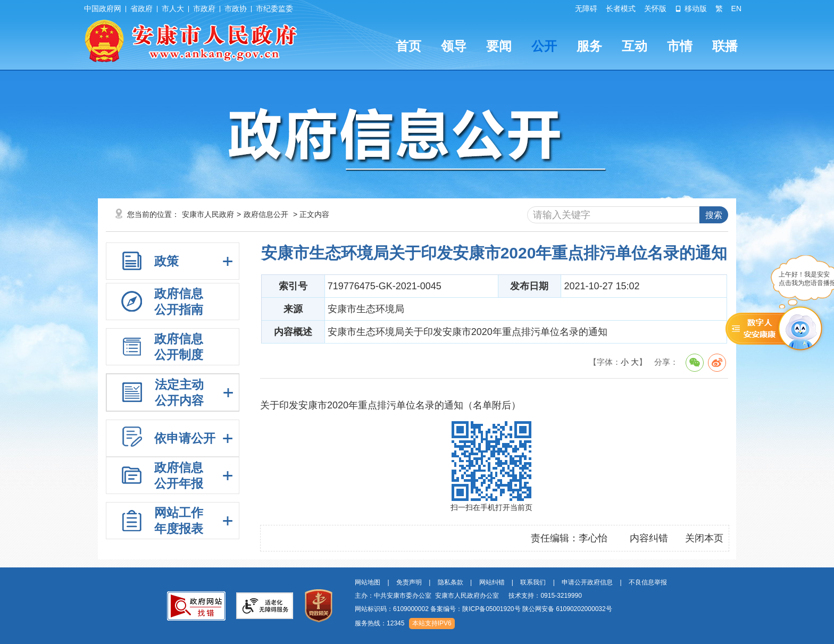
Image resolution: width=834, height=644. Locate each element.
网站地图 (368, 582)
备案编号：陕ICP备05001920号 (475, 609)
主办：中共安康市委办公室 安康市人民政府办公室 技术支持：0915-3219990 (468, 596)
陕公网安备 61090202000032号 (567, 609)
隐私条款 (451, 582)
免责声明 (409, 582)
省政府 (141, 9)
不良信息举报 (648, 582)
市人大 (173, 9)
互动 (635, 46)
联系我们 (533, 582)
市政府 (204, 9)
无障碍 (586, 9)
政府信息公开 (266, 214)
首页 (408, 46)
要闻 (499, 46)
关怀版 (655, 9)
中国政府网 (103, 9)
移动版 (691, 9)
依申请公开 (185, 438)
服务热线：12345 (380, 623)
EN (736, 9)
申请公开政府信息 (587, 582)
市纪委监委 (274, 9)
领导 (454, 46)
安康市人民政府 (208, 214)
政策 (166, 261)
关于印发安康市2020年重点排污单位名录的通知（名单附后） (390, 405)
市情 (680, 46)
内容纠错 (649, 538)
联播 (725, 46)
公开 (544, 46)
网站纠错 (492, 582)
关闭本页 (704, 538)
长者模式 (621, 9)
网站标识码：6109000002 (483, 609)
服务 (589, 46)
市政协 (236, 9)
